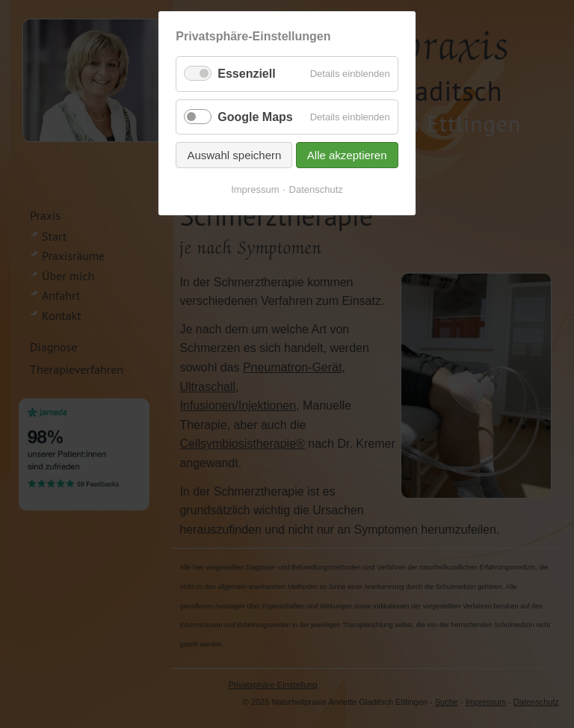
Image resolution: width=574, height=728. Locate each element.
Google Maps (255, 117)
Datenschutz (316, 189)
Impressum (255, 189)
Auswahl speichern (234, 155)
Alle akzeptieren (347, 155)
